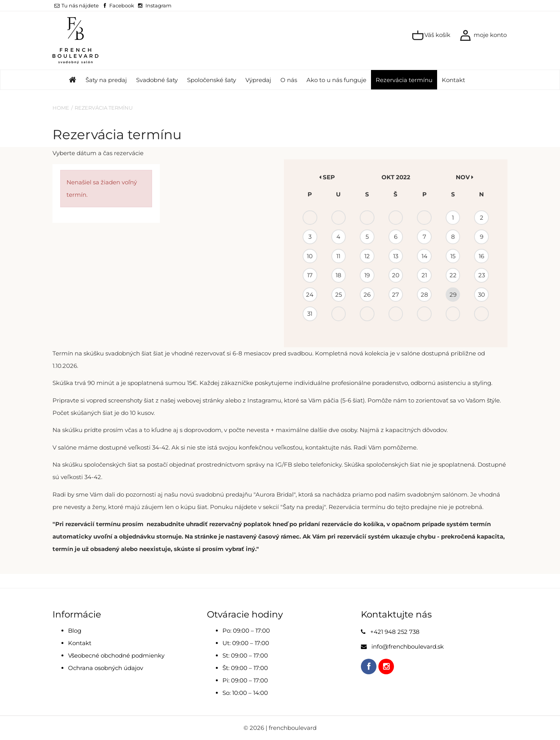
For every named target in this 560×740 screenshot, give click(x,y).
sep (327, 177)
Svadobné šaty (157, 80)
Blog (75, 631)
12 (367, 256)
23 (482, 275)
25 (339, 295)
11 (338, 256)
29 (453, 295)
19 (367, 275)
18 (339, 275)
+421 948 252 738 (395, 632)
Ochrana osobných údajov (106, 668)
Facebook (122, 5)
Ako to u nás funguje (336, 80)
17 (310, 275)
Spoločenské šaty (212, 80)
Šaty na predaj (106, 80)
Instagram (158, 5)
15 (453, 256)
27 (395, 295)
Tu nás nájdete (77, 5)
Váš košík (431, 35)
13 (396, 256)
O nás (289, 80)
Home (61, 108)
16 (481, 256)
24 (310, 295)
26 (367, 295)
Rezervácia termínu (404, 80)
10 (310, 256)
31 (310, 314)
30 (481, 295)
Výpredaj (258, 80)
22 (453, 275)
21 (424, 275)
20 (396, 275)
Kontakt (453, 80)
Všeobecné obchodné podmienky (116, 655)
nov (465, 177)
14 (424, 256)
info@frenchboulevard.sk (408, 646)
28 (424, 295)
